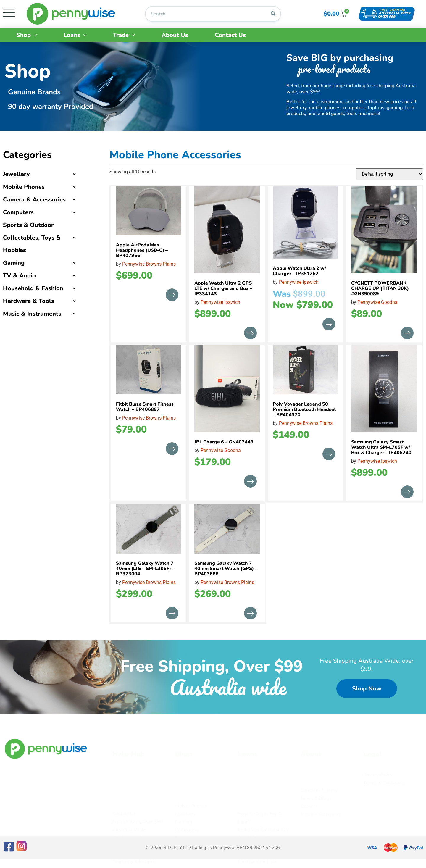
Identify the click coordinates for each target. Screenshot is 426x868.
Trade (124, 35)
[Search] (273, 14)
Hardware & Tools (29, 301)
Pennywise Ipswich (220, 302)
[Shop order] (389, 174)
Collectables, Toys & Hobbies (32, 244)
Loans (75, 35)
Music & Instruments (32, 314)
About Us (175, 35)
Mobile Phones (24, 187)
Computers (18, 212)
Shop (27, 35)
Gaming (14, 263)
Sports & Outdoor (28, 225)
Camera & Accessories (34, 200)
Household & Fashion (33, 288)
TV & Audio (19, 276)
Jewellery (16, 174)
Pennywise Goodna (377, 302)
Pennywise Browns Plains (149, 264)
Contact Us (230, 35)
